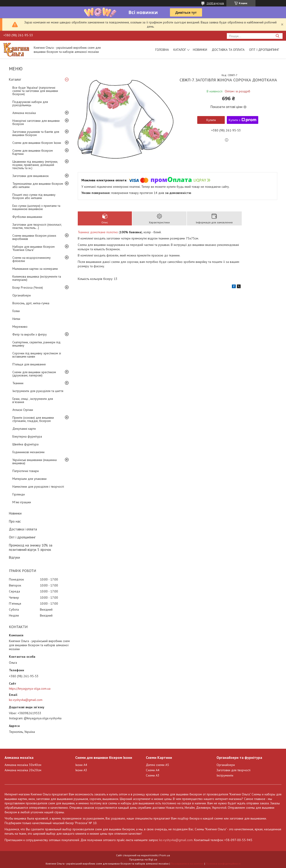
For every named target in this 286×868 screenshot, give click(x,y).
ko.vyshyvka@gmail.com (26, 700)
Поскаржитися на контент (187, 864)
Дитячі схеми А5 (157, 765)
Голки (16, 311)
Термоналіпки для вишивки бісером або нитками (38, 185)
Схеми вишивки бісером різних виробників (34, 237)
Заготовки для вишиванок (31, 176)
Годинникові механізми (28, 452)
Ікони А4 (81, 765)
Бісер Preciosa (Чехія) (28, 287)
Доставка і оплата (23, 529)
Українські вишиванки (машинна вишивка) (35, 461)
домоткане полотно (104, 232)
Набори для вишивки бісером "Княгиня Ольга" (33, 248)
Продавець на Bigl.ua (143, 859)
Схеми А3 (153, 775)
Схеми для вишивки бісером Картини (33, 152)
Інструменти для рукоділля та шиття (38, 391)
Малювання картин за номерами (35, 269)
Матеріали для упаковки (29, 479)
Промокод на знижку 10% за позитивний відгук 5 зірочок (31, 547)
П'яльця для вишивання (29, 364)
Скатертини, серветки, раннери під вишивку (36, 344)
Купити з (243, 120)
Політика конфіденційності (223, 864)
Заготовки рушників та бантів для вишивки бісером (36, 133)
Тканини (18, 383)
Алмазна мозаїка (24, 113)
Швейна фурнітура (25, 444)
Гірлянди (19, 494)
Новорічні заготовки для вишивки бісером (36, 122)
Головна (162, 50)
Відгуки (14, 557)
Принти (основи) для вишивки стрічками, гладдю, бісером (33, 419)
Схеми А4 (153, 770)
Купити (211, 120)
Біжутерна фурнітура (27, 436)
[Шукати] (277, 36)
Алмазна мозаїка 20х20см (23, 770)
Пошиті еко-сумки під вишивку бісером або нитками (34, 196)
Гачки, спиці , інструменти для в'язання (33, 400)
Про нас (15, 521)
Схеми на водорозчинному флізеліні (32, 259)
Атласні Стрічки (23, 410)
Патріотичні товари (26, 471)
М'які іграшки (22, 502)
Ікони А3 (81, 770)
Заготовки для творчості (233, 770)
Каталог (180, 50)
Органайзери (22, 295)
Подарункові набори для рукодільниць (30, 103)
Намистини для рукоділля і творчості (38, 487)
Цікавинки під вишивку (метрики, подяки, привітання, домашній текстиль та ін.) (35, 165)
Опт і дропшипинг (264, 50)
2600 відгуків (215, 3)
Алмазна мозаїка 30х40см (23, 765)
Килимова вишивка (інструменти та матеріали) (37, 278)
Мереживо (20, 327)
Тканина (83, 232)
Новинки (200, 50)
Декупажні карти (24, 429)
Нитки (16, 319)
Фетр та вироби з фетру (30, 334)
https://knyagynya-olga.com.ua (30, 689)
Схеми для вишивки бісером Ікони (37, 143)
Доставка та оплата (228, 50)
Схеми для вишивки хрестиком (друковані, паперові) (34, 374)
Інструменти (225, 775)
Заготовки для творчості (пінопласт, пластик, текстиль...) (37, 226)
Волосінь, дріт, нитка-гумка (31, 303)
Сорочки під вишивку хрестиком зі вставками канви (37, 355)
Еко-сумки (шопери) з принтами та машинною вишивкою (36, 207)
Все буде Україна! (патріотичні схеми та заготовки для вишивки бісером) (35, 91)
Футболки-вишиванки (27, 217)
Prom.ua (165, 855)
